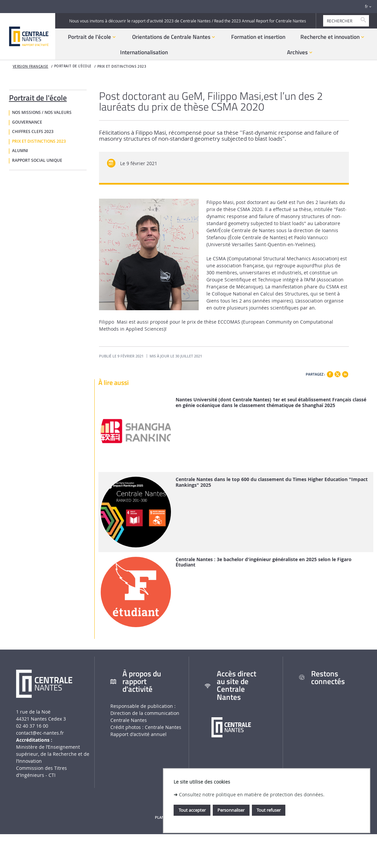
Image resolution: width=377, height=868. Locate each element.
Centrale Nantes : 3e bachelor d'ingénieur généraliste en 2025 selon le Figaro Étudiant (264, 562)
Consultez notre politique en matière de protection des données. (252, 794)
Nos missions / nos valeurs (42, 113)
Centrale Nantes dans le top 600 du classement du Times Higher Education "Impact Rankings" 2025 (272, 482)
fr (366, 7)
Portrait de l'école (38, 96)
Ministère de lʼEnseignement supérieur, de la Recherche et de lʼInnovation (53, 754)
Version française (31, 66)
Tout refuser (269, 810)
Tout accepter (192, 810)
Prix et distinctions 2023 (122, 66)
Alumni (20, 151)
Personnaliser (231, 810)
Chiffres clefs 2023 (33, 132)
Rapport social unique (37, 160)
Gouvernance (27, 122)
